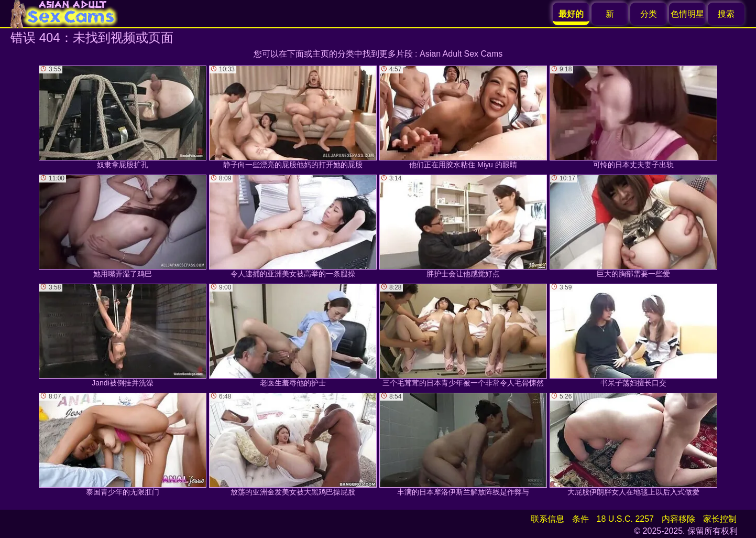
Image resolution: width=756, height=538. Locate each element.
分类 (649, 14)
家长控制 (720, 519)
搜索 (726, 14)
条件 (580, 519)
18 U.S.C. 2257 (625, 519)
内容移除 (678, 519)
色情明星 (687, 14)
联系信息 (547, 519)
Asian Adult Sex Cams (461, 54)
